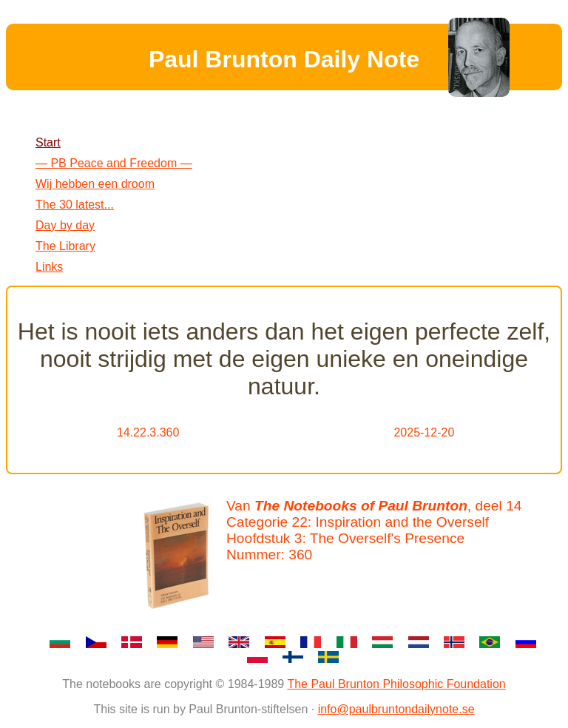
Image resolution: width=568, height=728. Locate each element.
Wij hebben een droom (95, 184)
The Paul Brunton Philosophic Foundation (396, 684)
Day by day (65, 225)
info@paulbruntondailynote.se (396, 709)
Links (49, 267)
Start (48, 142)
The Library (65, 246)
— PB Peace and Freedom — (114, 163)
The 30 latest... (75, 205)
